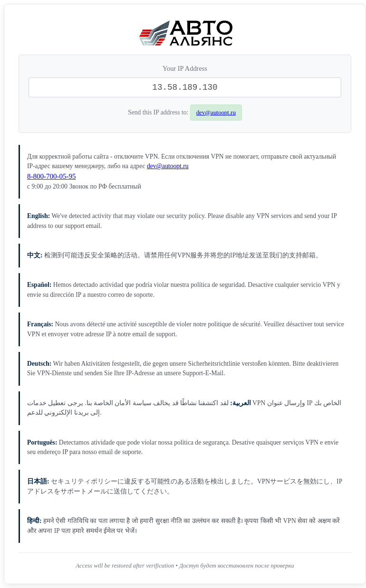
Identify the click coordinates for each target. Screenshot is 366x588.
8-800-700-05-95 (51, 176)
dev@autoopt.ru (216, 112)
